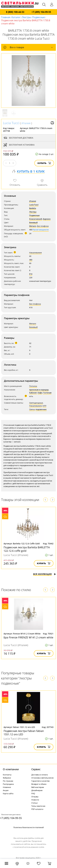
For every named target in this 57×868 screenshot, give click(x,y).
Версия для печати (52, 123)
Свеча (32, 409)
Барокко (47, 219)
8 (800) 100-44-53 (15, 12)
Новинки (7, 787)
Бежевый (33, 222)
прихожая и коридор (39, 390)
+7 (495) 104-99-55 (41, 12)
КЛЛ (44, 406)
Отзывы (35, 797)
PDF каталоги (37, 809)
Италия (26, 123)
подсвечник (41, 409)
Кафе (40, 393)
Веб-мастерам (38, 787)
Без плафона (43, 226)
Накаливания (35, 253)
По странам (8, 781)
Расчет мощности (41, 230)
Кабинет (33, 393)
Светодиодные (36, 403)
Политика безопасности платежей (29, 827)
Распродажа (8, 784)
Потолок (33, 386)
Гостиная (47, 393)
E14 (31, 274)
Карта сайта (8, 793)
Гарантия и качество (41, 781)
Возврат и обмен (39, 784)
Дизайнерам (37, 790)
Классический (36, 219)
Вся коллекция (45, 574)
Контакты (7, 775)
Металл (33, 226)
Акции (6, 790)
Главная (6, 17)
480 (31, 260)
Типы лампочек (38, 806)
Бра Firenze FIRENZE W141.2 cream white (28, 637)
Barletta (33, 208)
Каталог (16, 17)
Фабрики (7, 778)
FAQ (33, 793)
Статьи (34, 803)
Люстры (26, 17)
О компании (11, 769)
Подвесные (39, 17)
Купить (44, 163)
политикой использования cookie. (29, 847)
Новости (35, 800)
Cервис (36, 769)
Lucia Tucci (11, 123)
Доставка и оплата (40, 775)
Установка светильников (42, 778)
